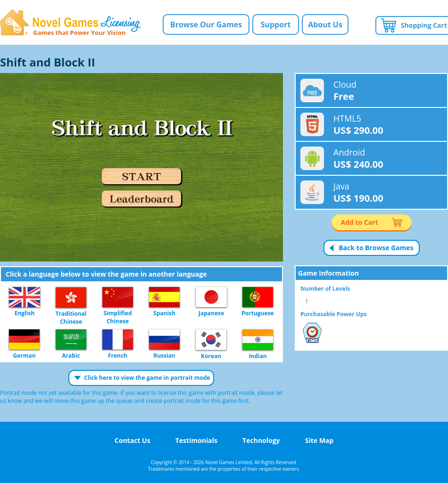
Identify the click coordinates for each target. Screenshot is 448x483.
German (24, 340)
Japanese (211, 298)
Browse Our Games (206, 25)
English (25, 298)
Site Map (319, 440)
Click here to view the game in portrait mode (147, 378)
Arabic (71, 340)
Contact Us (133, 440)
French (118, 340)
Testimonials (196, 440)
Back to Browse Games (376, 248)
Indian (258, 340)
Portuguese (258, 298)
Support (276, 25)
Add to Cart (360, 222)
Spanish (164, 298)
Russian (164, 340)
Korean (211, 340)
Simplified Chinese (118, 298)
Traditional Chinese (71, 298)
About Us (325, 25)
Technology (261, 440)
